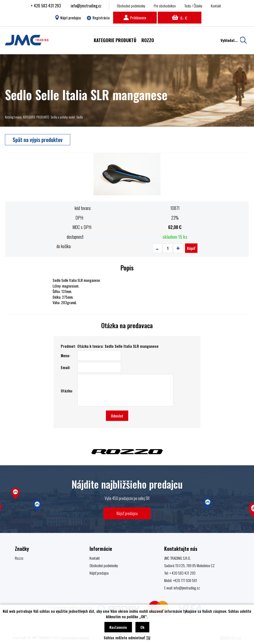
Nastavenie (118, 627)
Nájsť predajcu (127, 513)
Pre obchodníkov (165, 6)
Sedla (80, 117)
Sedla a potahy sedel (63, 117)
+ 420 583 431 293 (46, 6)
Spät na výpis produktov (38, 140)
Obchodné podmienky (131, 6)
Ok (142, 627)
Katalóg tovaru (13, 117)
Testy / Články (193, 6)
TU (148, 638)
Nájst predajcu (68, 18)
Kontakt (216, 6)
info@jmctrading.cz (86, 6)
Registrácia (98, 18)
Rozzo (19, 558)
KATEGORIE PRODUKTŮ (36, 117)
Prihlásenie (135, 18)
